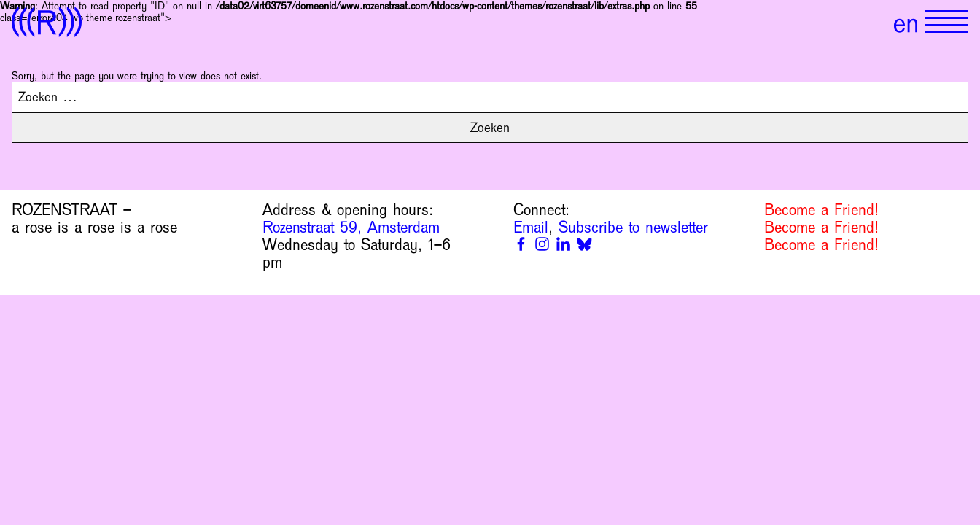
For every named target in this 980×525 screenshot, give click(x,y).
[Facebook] (521, 244)
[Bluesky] (584, 244)
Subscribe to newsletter (633, 227)
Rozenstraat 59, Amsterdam (351, 227)
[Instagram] (542, 244)
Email (531, 227)
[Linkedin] (563, 244)
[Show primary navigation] (947, 22)
